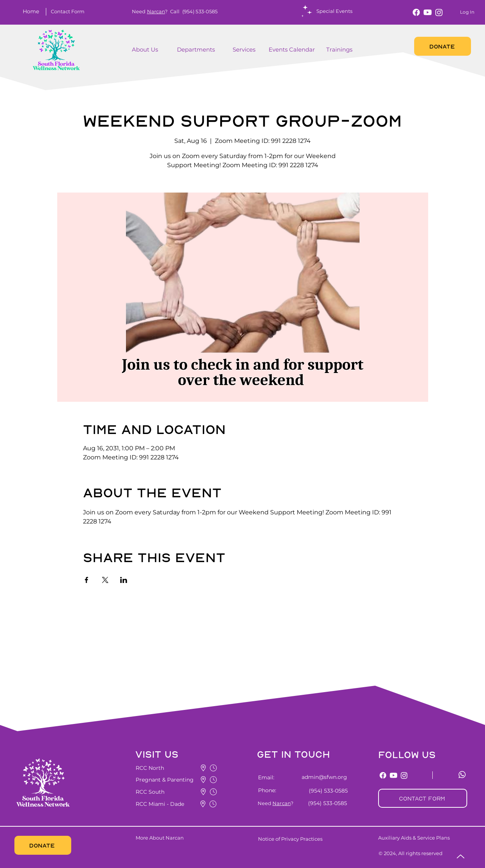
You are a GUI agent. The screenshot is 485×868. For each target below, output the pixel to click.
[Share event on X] (105, 580)
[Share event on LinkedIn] (124, 580)
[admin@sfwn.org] (320, 777)
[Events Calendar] (293, 50)
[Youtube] (428, 12)
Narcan (156, 11)
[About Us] (146, 50)
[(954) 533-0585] (327, 791)
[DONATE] (443, 46)
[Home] (32, 11)
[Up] (461, 856)
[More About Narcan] (181, 838)
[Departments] (202, 50)
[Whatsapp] (462, 775)
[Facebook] (416, 12)
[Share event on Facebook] (87, 580)
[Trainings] (340, 50)
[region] (157, 54)
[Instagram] (439, 12)
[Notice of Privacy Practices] (303, 839)
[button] (67, 11)
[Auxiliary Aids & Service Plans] (428, 838)
